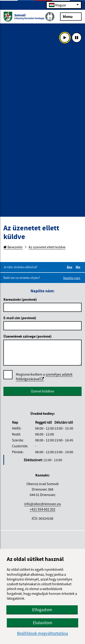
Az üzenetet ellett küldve (47, 247)
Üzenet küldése (42, 391)
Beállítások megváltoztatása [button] (42, 633)
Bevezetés (13, 247)
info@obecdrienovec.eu (43, 504)
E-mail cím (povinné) (20, 318)
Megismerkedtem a (44, 377)
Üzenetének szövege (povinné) (28, 336)
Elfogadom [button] (42, 610)
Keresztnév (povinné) (20, 299)
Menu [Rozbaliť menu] (71, 16)
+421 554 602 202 (42, 509)
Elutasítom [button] (43, 623)
